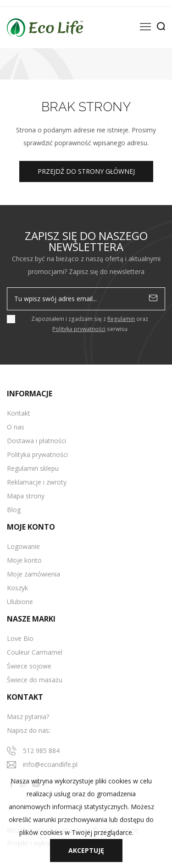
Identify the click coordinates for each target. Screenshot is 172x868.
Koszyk (17, 588)
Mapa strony (26, 496)
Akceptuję (86, 850)
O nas (16, 427)
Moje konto (24, 560)
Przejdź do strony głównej (86, 171)
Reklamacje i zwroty (37, 482)
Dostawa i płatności (36, 441)
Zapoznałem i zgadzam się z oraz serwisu (90, 324)
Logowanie (23, 546)
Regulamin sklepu (33, 468)
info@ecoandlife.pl (50, 764)
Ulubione (20, 602)
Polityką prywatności (79, 329)
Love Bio (20, 638)
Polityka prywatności (37, 454)
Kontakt (19, 413)
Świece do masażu (35, 680)
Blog (14, 510)
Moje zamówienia (33, 574)
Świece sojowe (29, 666)
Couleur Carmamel (35, 652)
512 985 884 (41, 751)
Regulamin (121, 319)
